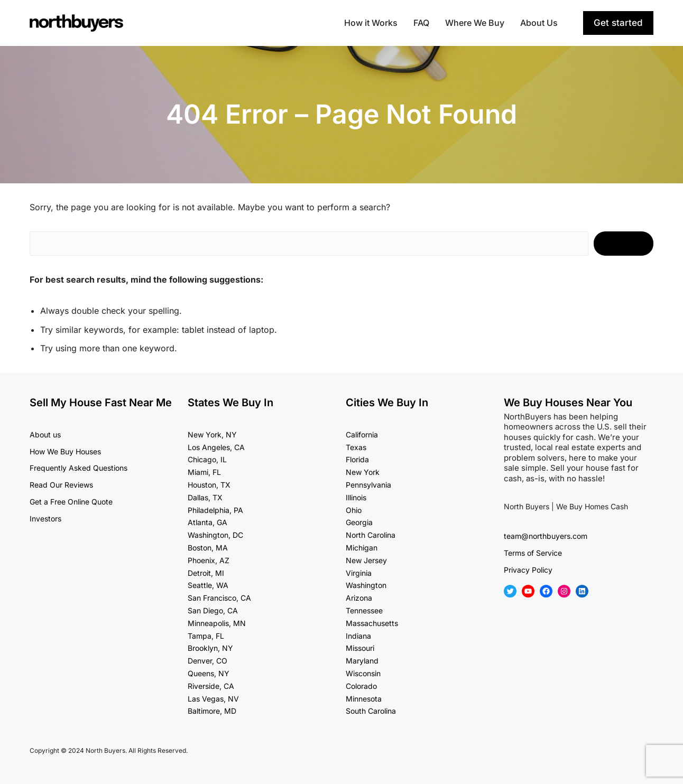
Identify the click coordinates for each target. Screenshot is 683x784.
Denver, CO (207, 661)
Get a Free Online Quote (71, 502)
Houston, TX (209, 485)
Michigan (362, 548)
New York (363, 472)
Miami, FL (204, 472)
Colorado (361, 686)
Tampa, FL (206, 636)
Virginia (359, 573)
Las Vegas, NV (213, 699)
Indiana (358, 636)
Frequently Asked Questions (79, 468)
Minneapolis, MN (217, 623)
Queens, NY (209, 673)
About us (45, 435)
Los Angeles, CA (216, 447)
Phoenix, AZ (209, 560)
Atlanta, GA (207, 522)
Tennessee (364, 610)
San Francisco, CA (219, 598)
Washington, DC (215, 535)
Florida (357, 459)
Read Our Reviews (61, 485)
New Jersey (366, 560)
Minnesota (364, 699)
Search (624, 244)
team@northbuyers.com (546, 536)
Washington (366, 585)
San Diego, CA (213, 610)
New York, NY (212, 435)
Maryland (362, 661)
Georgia (359, 522)
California (362, 435)
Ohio (354, 510)
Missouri (360, 648)
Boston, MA (208, 548)
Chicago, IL (207, 459)
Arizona (359, 598)
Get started (618, 23)
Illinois (356, 497)
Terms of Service (533, 553)
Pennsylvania (368, 485)
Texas (356, 447)
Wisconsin (363, 673)
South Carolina (371, 711)
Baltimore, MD (212, 711)
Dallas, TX (205, 497)
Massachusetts (372, 623)
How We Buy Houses (65, 451)
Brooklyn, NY (210, 648)
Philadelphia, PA (215, 510)
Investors (45, 519)
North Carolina (371, 535)
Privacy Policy (528, 570)
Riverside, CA (211, 686)
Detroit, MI (206, 573)
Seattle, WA (208, 585)
